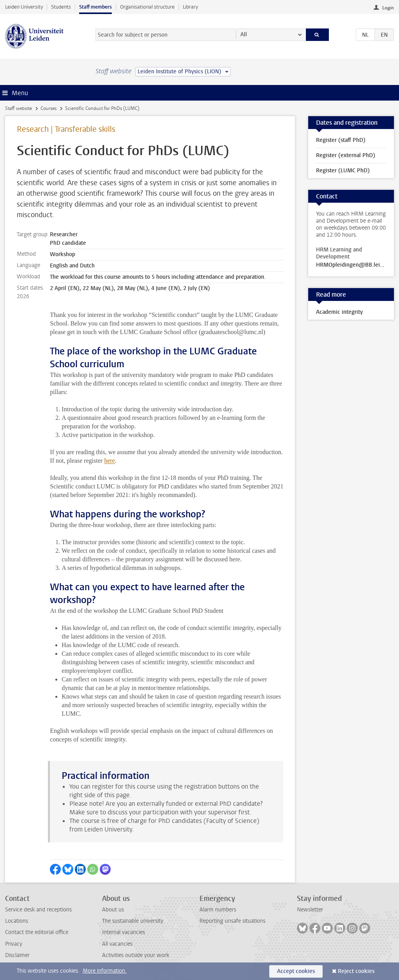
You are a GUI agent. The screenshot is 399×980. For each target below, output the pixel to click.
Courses (49, 108)
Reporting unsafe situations (232, 921)
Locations (17, 921)
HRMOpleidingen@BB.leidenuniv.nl (351, 265)
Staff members (95, 7)
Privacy (14, 944)
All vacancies (117, 944)
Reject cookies (356, 971)
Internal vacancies (124, 932)
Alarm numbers (218, 910)
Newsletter (310, 910)
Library (190, 7)
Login (388, 8)
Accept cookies (296, 971)
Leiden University (24, 7)
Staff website (19, 108)
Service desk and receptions (38, 910)
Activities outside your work (136, 955)
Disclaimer (17, 955)
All (244, 34)
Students (61, 7)
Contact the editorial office (37, 932)
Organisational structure (147, 7)
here (109, 461)
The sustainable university (133, 921)
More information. (105, 971)
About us (113, 910)
